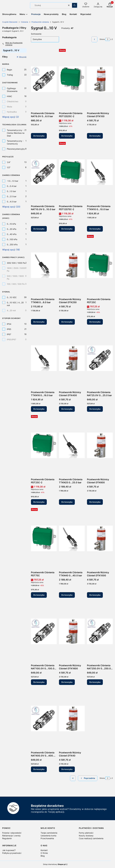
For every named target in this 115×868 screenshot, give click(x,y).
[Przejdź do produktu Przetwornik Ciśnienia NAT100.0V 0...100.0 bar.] (44, 631)
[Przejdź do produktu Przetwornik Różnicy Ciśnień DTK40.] (72, 719)
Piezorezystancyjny (16, 149)
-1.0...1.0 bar (13, 181)
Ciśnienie (25, 22)
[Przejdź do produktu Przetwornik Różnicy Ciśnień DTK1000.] (100, 538)
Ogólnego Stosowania (12, 90)
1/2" (9, 167)
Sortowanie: (36, 34)
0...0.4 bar (12, 186)
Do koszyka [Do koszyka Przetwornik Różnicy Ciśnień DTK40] (67, 769)
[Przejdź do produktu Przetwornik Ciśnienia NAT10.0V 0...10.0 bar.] (44, 172)
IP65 (9, 329)
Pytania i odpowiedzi (12, 833)
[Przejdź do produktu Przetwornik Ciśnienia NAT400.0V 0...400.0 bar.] (44, 719)
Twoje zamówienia (49, 833)
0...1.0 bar (11, 191)
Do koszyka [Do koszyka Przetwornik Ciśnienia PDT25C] (95, 322)
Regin (9, 70)
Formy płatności (86, 833)
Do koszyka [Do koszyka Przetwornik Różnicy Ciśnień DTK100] (95, 136)
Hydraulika (12, 112)
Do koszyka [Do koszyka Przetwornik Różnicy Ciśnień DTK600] (95, 502)
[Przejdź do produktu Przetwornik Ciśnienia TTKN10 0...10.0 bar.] (100, 172)
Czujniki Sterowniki (10, 22)
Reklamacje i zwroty (11, 836)
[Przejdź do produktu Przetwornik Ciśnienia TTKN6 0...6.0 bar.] (44, 265)
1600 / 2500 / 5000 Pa (16, 269)
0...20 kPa (12, 229)
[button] (75, 5)
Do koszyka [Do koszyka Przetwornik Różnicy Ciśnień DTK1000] (95, 595)
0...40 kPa (12, 234)
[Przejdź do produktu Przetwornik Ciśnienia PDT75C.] (44, 538)
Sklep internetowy (54, 864)
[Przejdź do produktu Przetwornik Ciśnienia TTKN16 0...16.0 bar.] (44, 358)
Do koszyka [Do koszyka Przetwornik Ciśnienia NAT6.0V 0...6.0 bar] (39, 136)
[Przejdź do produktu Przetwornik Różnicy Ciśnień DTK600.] (100, 445)
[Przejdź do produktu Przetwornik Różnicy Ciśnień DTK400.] (72, 358)
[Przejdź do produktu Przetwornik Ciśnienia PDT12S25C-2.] (72, 79)
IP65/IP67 (11, 339)
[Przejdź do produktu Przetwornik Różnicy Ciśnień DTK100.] (100, 79)
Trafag (10, 75)
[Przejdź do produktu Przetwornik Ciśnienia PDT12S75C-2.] (72, 172)
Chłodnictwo (13, 101)
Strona (102, 39)
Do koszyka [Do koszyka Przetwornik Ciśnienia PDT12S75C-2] (67, 229)
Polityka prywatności (12, 853)
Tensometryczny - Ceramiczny (15, 142)
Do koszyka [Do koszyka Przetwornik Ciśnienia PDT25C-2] (39, 502)
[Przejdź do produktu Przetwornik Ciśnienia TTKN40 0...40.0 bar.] (72, 538)
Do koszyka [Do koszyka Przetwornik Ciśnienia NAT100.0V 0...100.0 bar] (39, 682)
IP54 (9, 324)
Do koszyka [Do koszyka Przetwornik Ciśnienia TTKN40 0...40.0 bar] (67, 595)
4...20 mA (11, 310)
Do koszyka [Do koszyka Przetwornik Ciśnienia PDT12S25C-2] (67, 136)
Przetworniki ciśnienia (40, 22)
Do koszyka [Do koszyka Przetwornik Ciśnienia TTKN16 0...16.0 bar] (39, 409)
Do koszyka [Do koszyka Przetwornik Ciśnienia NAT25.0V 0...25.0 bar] (95, 409)
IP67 (9, 334)
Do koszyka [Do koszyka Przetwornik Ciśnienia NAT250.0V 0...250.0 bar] (95, 682)
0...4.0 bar (12, 202)
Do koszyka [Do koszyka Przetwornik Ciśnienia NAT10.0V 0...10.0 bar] (39, 229)
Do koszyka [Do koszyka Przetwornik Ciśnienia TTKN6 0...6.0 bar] (39, 322)
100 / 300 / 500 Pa (16, 284)
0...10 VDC (12, 297)
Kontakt (44, 850)
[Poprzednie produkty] (88, 778)
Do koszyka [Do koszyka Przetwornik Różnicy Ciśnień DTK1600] (67, 682)
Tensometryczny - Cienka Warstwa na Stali (16, 133)
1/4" (9, 162)
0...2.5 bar (12, 196)
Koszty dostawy (86, 836)
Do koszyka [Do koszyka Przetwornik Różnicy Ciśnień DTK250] (67, 322)
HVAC (9, 96)
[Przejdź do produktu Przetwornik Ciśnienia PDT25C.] (100, 265)
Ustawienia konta (48, 836)
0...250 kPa (12, 245)
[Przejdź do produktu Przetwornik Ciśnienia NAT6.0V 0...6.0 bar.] (44, 79)
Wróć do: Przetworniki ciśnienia (12, 44)
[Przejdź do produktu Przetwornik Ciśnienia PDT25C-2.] (44, 445)
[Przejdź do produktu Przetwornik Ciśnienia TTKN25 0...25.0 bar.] (72, 445)
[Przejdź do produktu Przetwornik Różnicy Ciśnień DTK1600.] (72, 631)
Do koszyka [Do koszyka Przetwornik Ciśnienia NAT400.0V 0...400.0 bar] (39, 769)
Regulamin (7, 838)
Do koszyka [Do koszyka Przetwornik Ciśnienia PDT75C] (39, 595)
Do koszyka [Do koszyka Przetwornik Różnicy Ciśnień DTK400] (67, 409)
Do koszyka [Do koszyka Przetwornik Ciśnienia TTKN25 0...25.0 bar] (67, 502)
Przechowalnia (47, 838)
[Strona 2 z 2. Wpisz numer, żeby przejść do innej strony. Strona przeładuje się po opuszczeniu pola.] (108, 39)
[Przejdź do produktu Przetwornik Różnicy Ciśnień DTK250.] (72, 265)
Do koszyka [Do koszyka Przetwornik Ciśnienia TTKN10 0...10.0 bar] (95, 229)
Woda (9, 107)
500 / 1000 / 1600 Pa (15, 277)
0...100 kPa (12, 239)
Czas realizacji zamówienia (91, 838)
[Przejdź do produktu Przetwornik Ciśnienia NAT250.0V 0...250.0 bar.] (100, 631)
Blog (43, 856)
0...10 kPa (11, 224)
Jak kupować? (9, 850)
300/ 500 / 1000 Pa (16, 263)
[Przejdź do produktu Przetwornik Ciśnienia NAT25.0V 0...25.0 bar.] (100, 358)
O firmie (44, 853)
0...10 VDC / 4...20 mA (15, 304)
